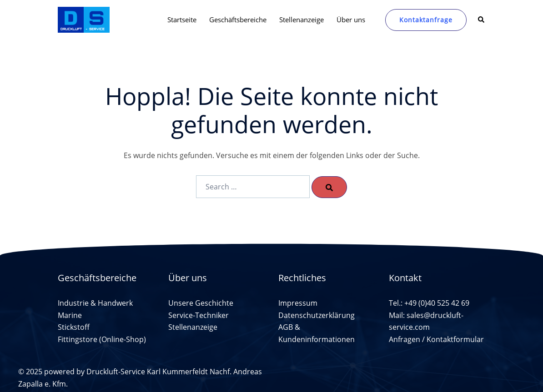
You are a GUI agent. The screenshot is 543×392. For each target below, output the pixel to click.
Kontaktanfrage (426, 20)
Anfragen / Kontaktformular (436, 339)
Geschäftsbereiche (238, 20)
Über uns (351, 20)
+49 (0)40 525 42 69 (437, 303)
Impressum (298, 303)
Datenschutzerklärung (317, 315)
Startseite (182, 20)
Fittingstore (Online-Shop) (102, 339)
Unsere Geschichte (201, 303)
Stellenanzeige (302, 20)
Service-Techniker (199, 315)
